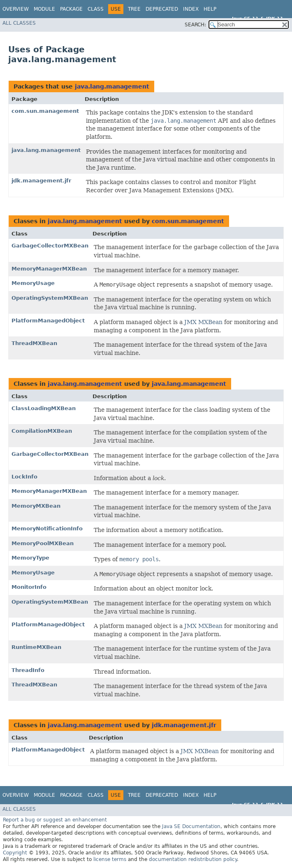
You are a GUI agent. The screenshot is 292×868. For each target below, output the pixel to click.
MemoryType (30, 558)
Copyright (15, 853)
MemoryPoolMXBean (43, 543)
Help (210, 9)
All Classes (19, 23)
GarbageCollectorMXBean (50, 246)
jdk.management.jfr (41, 181)
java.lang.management (112, 86)
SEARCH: (195, 25)
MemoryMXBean (36, 506)
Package (71, 9)
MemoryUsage (33, 283)
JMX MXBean (203, 322)
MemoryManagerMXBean (49, 269)
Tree (134, 9)
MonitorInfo (29, 587)
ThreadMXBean (34, 343)
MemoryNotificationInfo (47, 528)
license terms (110, 859)
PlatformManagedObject (48, 321)
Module (44, 9)
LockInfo (24, 477)
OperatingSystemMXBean (50, 298)
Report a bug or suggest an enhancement (55, 820)
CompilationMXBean (42, 431)
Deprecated (162, 9)
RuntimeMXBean (36, 647)
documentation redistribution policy (193, 859)
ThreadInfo (28, 670)
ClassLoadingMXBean (44, 408)
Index (191, 9)
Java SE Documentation (191, 826)
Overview (16, 9)
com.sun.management (45, 111)
